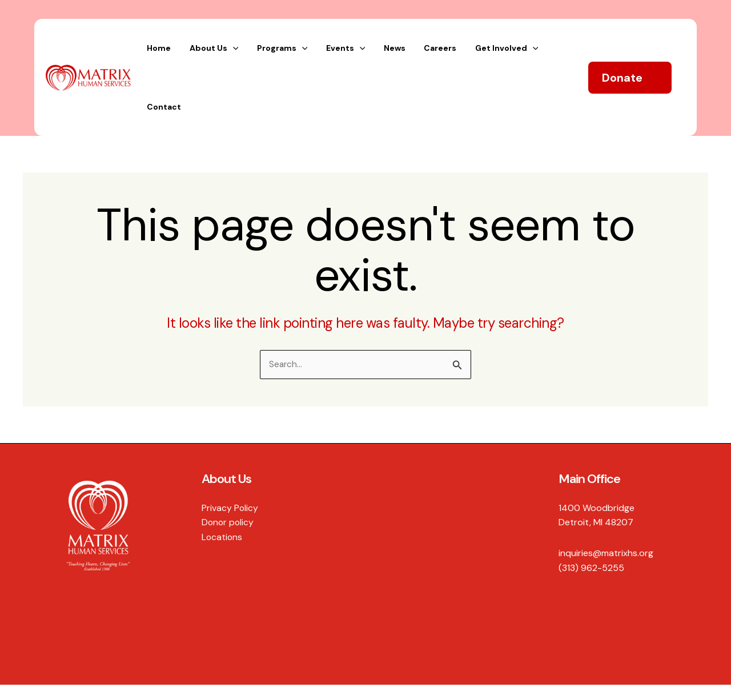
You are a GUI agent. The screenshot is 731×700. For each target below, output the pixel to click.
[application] (261, 50)
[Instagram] (679, 666)
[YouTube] (703, 666)
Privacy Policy (230, 454)
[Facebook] (631, 666)
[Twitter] (655, 666)
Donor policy (228, 469)
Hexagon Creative (60, 665)
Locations (222, 483)
